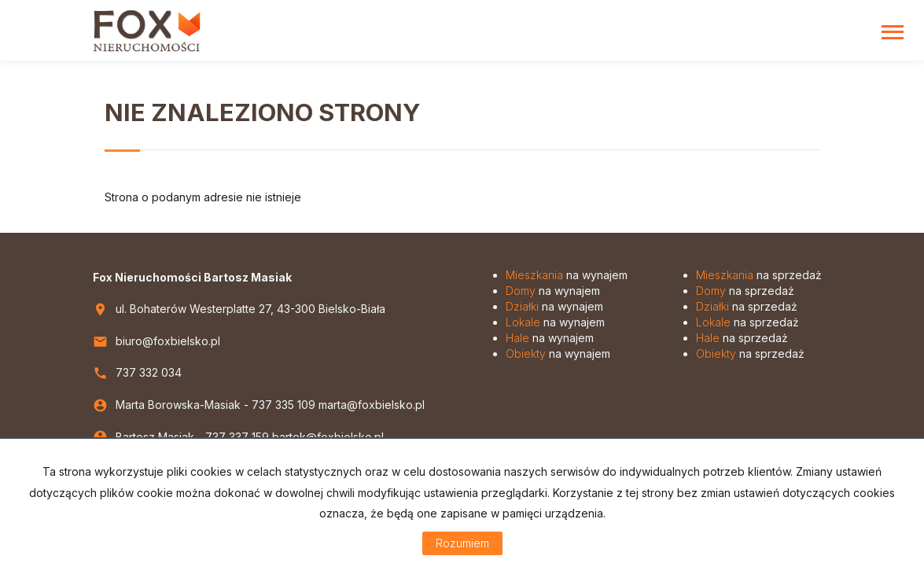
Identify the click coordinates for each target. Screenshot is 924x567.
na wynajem (567, 275)
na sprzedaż (759, 275)
